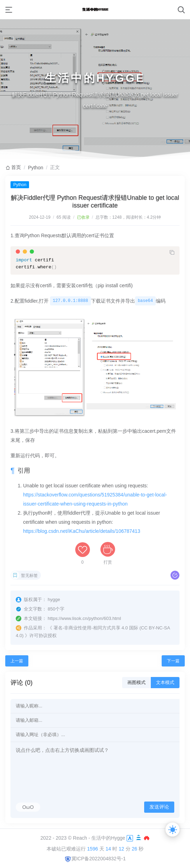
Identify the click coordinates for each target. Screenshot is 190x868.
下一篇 (173, 661)
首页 (16, 167)
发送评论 (159, 807)
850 (51, 609)
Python (36, 168)
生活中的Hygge (108, 838)
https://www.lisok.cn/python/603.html (84, 618)
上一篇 (17, 661)
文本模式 (165, 682)
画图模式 (136, 682)
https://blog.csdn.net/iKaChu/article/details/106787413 (82, 531)
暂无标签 (29, 576)
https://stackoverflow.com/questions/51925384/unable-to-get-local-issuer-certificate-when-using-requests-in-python (95, 499)
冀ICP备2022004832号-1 (95, 859)
